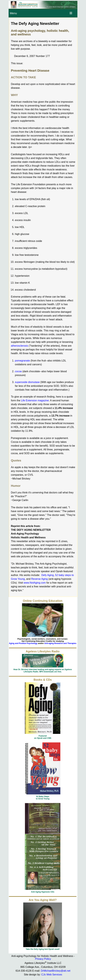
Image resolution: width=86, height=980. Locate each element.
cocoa (18, 371)
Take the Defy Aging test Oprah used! (43, 949)
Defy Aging (48, 575)
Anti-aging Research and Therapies (60, 643)
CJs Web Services (52, 975)
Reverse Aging (39, 579)
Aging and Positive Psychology (23, 643)
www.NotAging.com (35, 583)
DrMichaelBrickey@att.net (56, 971)
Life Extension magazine (35, 400)
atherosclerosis (20, 346)
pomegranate (22, 361)
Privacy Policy (43, 959)
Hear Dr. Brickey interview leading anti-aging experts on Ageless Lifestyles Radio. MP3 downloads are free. (43, 671)
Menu (13, 13)
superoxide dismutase (27, 382)
